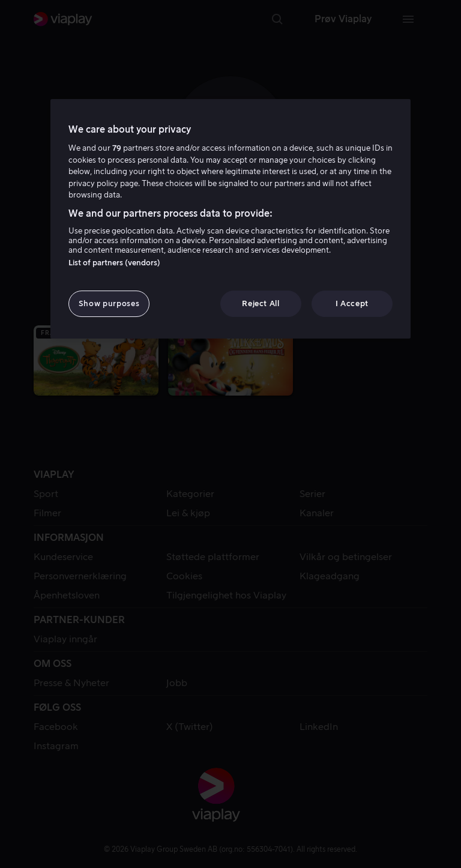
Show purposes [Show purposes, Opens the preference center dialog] (109, 303)
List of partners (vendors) (114, 263)
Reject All (261, 303)
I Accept (352, 303)
